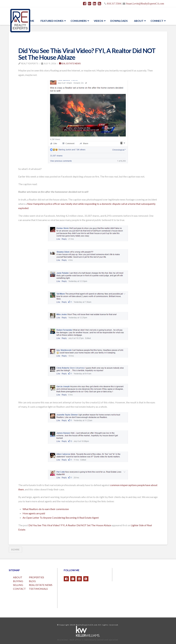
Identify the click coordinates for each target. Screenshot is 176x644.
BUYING (18, 581)
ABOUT (18, 577)
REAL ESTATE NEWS (41, 585)
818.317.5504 (114, 3)
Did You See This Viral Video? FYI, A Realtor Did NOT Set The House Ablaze (70, 525)
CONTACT (19, 589)
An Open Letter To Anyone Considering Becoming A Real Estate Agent (61, 518)
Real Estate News (70, 63)
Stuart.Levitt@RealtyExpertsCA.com (145, 3)
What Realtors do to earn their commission (46, 509)
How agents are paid (34, 513)
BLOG (32, 581)
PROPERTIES (36, 577)
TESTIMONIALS (38, 589)
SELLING (18, 585)
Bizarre (15, 550)
